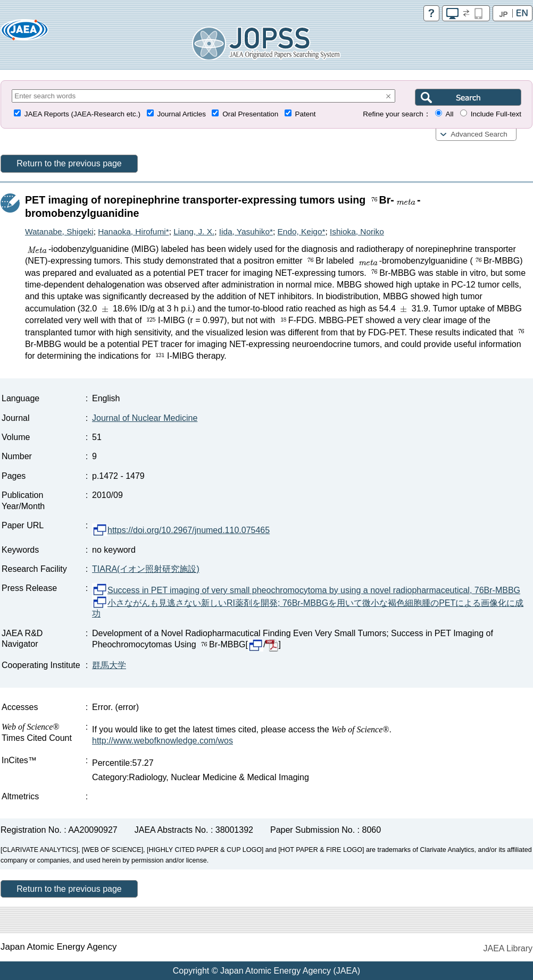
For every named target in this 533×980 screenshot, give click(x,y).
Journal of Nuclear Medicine (145, 418)
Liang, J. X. (194, 231)
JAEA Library (508, 948)
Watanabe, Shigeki (59, 231)
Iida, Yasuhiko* (246, 231)
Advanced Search (479, 134)
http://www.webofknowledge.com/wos (163, 741)
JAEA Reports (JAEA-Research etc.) (82, 114)
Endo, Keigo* (302, 231)
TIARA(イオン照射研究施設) (146, 569)
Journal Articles (181, 114)
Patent (306, 114)
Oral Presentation (250, 114)
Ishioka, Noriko (357, 231)
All (449, 114)
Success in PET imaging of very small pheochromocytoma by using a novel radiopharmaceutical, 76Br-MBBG (306, 590)
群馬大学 (109, 665)
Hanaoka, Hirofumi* (133, 231)
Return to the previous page (69, 163)
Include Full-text (496, 114)
